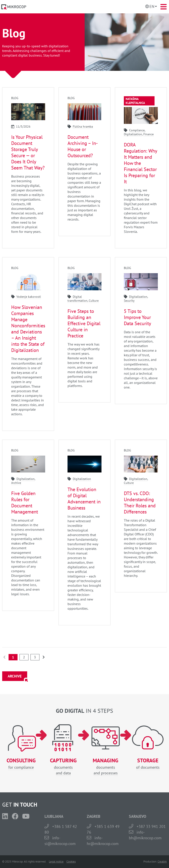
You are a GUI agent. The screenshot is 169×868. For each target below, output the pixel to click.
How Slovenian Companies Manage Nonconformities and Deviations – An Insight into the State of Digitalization (28, 329)
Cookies (71, 862)
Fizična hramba (83, 127)
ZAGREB (94, 816)
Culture (94, 301)
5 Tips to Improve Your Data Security (137, 317)
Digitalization (133, 134)
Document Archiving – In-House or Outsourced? (83, 146)
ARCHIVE (15, 676)
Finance (149, 134)
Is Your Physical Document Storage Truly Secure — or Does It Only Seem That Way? (28, 152)
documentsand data (63, 767)
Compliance (137, 130)
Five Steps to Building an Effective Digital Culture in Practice (84, 323)
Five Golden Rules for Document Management (25, 503)
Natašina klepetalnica (135, 101)
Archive (16, 483)
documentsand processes (106, 767)
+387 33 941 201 (151, 826)
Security (129, 301)
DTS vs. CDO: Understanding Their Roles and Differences (140, 503)
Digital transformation (77, 299)
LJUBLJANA (54, 816)
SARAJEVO (138, 816)
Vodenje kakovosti (29, 297)
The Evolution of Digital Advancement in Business (84, 499)
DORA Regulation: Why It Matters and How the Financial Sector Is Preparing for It (140, 163)
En (152, 6)
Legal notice (56, 862)
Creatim (162, 862)
